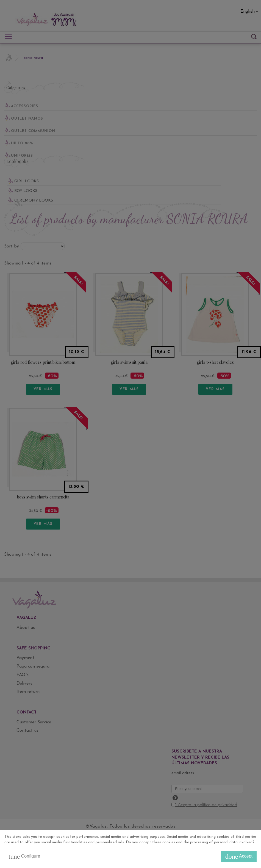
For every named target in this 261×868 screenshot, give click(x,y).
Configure (24, 856)
